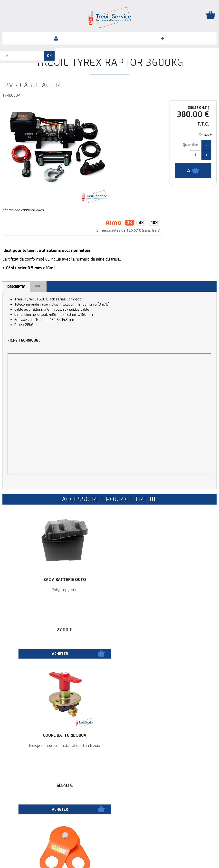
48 (181, 630)
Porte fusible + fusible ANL (38, 737)
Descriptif (16, 287)
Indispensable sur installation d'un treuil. (109, 592)
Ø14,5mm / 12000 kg (181, 590)
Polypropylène (38, 590)
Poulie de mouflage (181, 580)
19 (38, 786)
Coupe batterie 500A (109, 580)
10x (154, 223)
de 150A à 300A (38, 746)
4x (141, 223)
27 (38, 630)
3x (129, 223)
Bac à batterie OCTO (38, 580)
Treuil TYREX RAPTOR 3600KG (110, 63)
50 (109, 630)
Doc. (38, 286)
